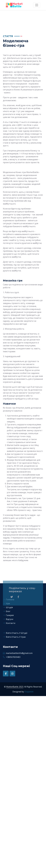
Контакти (9, 623)
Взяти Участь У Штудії (15, 633)
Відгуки (8, 619)
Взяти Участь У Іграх (14, 637)
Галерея (8, 615)
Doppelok (29, 692)
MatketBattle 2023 (15, 687)
